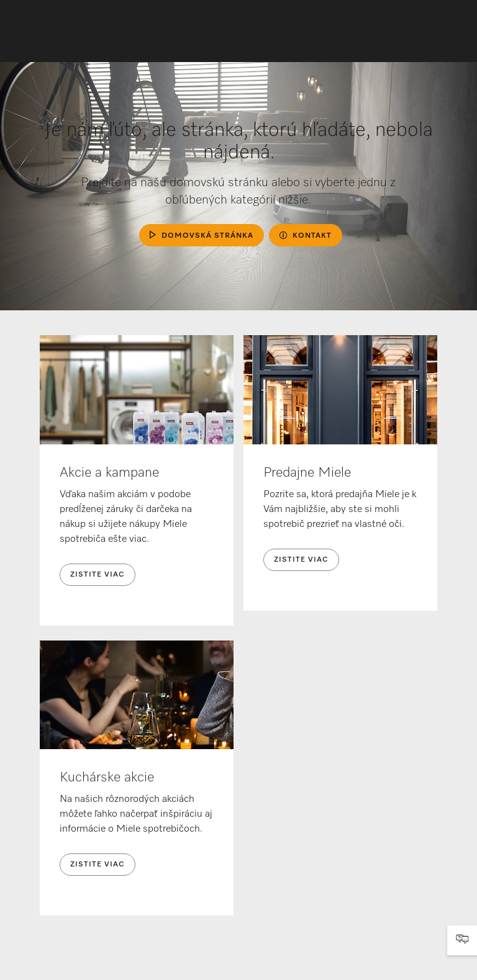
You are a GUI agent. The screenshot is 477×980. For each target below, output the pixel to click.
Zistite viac (98, 575)
